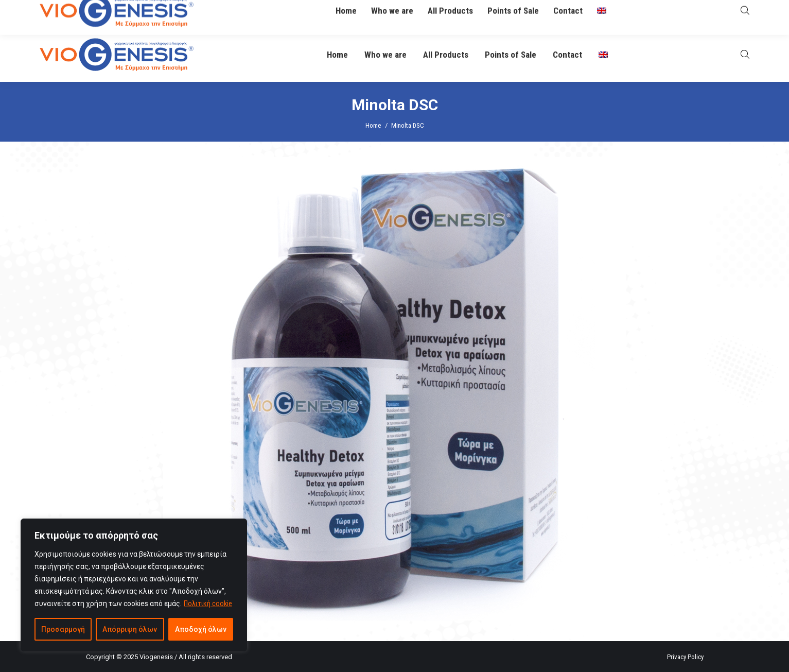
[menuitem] (603, 55)
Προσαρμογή (63, 629)
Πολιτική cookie (208, 604)
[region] (134, 585)
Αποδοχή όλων (201, 629)
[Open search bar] (745, 54)
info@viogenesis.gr (306, 14)
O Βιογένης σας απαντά (543, 14)
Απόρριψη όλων (130, 629)
